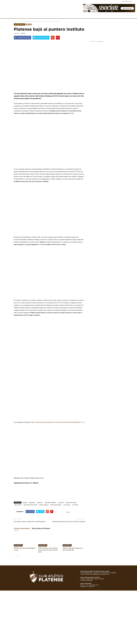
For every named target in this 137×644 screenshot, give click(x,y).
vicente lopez (67, 505)
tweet (68, 512)
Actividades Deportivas (25, 21)
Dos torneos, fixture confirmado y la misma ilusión (30, 522)
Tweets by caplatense (97, 41)
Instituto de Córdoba (71, 502)
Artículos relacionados (22, 528)
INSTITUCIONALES (29, 16)
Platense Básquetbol (56, 505)
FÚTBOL (41, 16)
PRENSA (70, 16)
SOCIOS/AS (80, 16)
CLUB (18, 16)
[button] (134, 16)
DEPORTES (50, 16)
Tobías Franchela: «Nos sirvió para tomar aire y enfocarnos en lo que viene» (48, 550)
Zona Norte (75, 505)
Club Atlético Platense (50, 502)
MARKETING (60, 16)
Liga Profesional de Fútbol (30, 505)
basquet (25, 502)
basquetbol (32, 502)
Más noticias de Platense (41, 528)
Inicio (15, 21)
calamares (40, 502)
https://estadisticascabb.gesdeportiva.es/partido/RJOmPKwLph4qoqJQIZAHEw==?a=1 (58, 422)
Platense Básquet (44, 505)
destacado (61, 502)
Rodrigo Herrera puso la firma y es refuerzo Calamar (69, 522)
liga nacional (18, 505)
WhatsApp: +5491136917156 (101, 574)
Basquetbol (36, 21)
